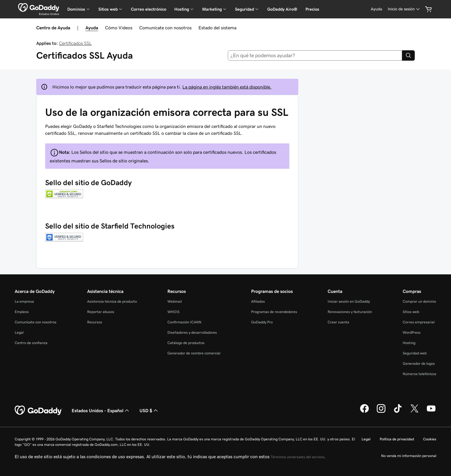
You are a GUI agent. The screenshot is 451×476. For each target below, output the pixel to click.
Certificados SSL (75, 43)
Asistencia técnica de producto (112, 301)
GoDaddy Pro (262, 322)
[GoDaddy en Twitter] (414, 412)
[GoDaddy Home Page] (39, 410)
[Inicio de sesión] (404, 9)
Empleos (22, 312)
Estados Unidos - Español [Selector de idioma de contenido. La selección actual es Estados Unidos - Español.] (101, 410)
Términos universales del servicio (297, 457)
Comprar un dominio (419, 301)
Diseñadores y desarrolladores (192, 332)
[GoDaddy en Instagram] (381, 412)
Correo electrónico (149, 9)
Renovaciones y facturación (350, 312)
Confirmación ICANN (184, 322)
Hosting (409, 343)
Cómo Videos (119, 28)
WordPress (412, 332)
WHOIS (173, 312)
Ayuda (92, 28)
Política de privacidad (397, 439)
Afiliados (258, 301)
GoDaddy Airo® (282, 9)
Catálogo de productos (186, 343)
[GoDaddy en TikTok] (398, 412)
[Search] (408, 55)
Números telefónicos (420, 374)
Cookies (430, 439)
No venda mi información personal (409, 456)
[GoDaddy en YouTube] (431, 412)
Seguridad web (415, 353)
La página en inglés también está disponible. (227, 87)
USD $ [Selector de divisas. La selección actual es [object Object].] (149, 410)
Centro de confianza (31, 343)
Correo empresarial (419, 322)
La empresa (24, 301)
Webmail (175, 301)
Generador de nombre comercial (194, 353)
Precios (312, 9)
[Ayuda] (376, 9)
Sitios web (411, 312)
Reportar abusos (101, 312)
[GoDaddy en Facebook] (364, 412)
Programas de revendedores (274, 312)
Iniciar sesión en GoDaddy (349, 301)
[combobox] (315, 55)
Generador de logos (419, 363)
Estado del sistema (217, 28)
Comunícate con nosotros (165, 28)
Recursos (95, 322)
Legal (19, 332)
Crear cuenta (338, 322)
